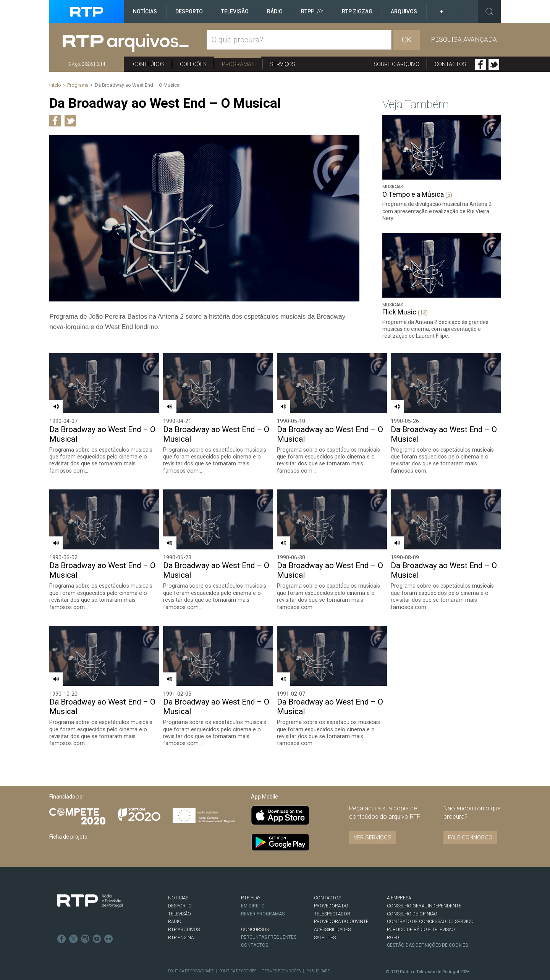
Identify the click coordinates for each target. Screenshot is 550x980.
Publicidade (317, 950)
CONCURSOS (255, 908)
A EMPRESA (399, 876)
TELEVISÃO (180, 892)
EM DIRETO (253, 884)
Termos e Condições (280, 950)
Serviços (283, 64)
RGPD (393, 916)
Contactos (451, 64)
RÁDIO (175, 900)
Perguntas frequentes (269, 916)
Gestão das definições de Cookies (428, 924)
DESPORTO (180, 884)
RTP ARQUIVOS (184, 908)
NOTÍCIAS (178, 876)
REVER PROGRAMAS (263, 892)
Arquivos (404, 11)
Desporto (189, 11)
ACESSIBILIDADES (332, 908)
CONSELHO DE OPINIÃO (412, 892)
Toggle (489, 11)
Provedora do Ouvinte (341, 900)
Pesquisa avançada (464, 39)
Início (55, 85)
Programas (238, 64)
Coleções (193, 64)
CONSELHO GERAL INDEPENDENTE (424, 884)
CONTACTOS (328, 876)
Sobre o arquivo (396, 64)
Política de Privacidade (191, 950)
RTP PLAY (251, 876)
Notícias (145, 11)
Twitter (494, 65)
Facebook (480, 65)
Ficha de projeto (68, 815)
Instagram (84, 917)
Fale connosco (470, 816)
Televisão (235, 11)
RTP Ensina (181, 916)
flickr (107, 917)
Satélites (325, 916)
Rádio (275, 11)
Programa (78, 85)
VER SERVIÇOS (373, 816)
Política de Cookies (237, 950)
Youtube (96, 917)
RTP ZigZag (357, 11)
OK (407, 40)
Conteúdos (149, 64)
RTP (312, 11)
